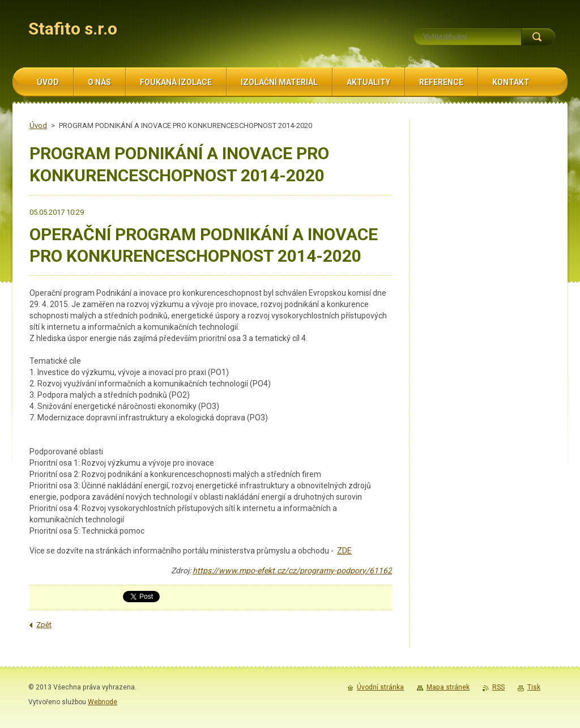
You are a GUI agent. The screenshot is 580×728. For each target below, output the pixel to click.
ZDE (344, 551)
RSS (498, 687)
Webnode (103, 702)
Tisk (534, 687)
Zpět (44, 625)
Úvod (38, 125)
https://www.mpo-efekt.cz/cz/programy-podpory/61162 (292, 571)
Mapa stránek (448, 687)
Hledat (538, 37)
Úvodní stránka (380, 687)
